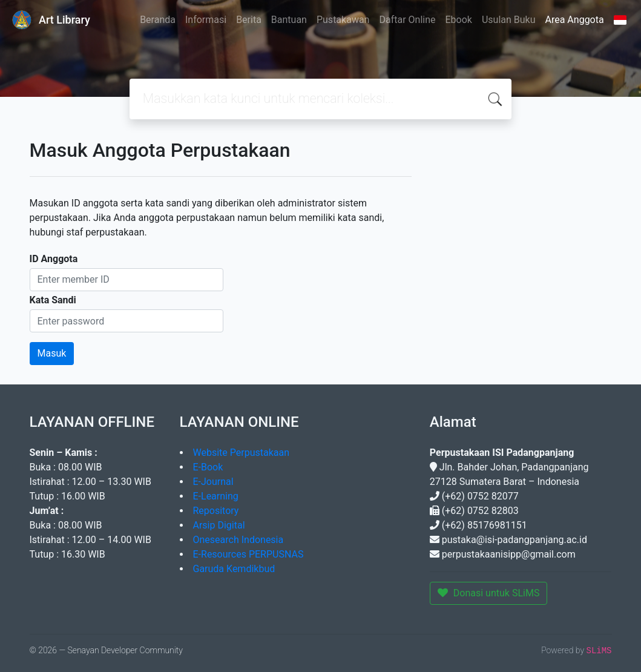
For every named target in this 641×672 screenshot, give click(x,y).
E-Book (208, 467)
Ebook (458, 20)
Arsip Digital (219, 525)
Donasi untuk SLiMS (489, 593)
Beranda (158, 20)
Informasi (206, 20)
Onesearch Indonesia (238, 540)
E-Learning (216, 496)
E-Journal (213, 482)
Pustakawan (343, 20)
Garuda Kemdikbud (234, 569)
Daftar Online (407, 20)
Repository (216, 511)
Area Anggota (575, 20)
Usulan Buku (509, 20)
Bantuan (289, 20)
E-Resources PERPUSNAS (248, 554)
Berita (249, 20)
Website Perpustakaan (242, 453)
